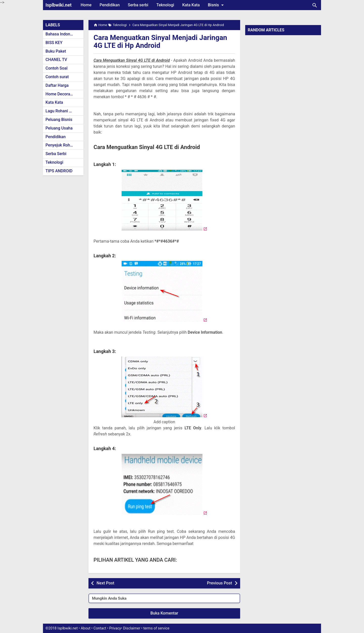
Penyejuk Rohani (61, 145)
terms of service (156, 628)
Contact (100, 628)
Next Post (105, 583)
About (85, 628)
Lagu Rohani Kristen (64, 111)
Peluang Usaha (59, 128)
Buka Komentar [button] (164, 613)
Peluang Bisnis (59, 120)
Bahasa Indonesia (62, 34)
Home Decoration (61, 94)
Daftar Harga (57, 85)
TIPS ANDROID (59, 171)
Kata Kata (191, 5)
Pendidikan (110, 5)
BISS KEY (54, 43)
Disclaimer (132, 628)
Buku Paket (56, 51)
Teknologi (165, 5)
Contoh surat (57, 77)
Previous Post (220, 583)
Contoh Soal (56, 68)
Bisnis (217, 5)
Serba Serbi (56, 154)
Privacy (115, 628)
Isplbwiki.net (59, 5)
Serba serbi (138, 5)
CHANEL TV (56, 60)
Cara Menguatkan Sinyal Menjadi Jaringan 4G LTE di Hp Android (161, 41)
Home (86, 5)
